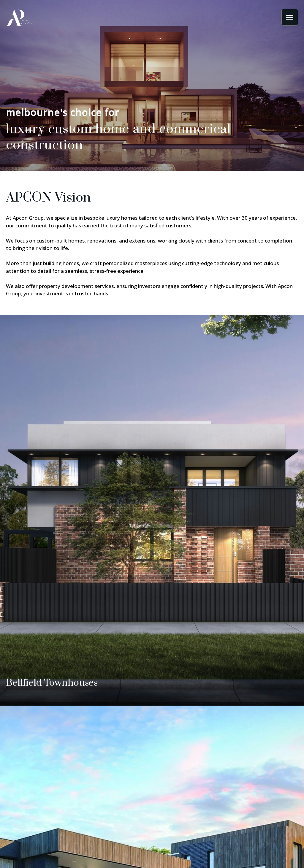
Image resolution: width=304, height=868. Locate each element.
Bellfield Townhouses (52, 683)
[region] (152, 85)
